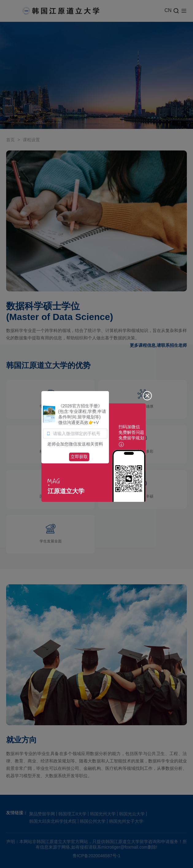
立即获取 (79, 457)
